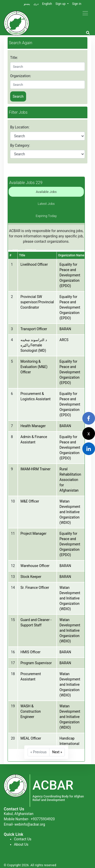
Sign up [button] (61, 4)
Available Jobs (46, 192)
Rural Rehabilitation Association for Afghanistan (70, 480)
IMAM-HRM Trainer (36, 469)
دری (36, 4)
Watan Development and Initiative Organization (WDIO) (70, 512)
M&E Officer (30, 501)
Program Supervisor (36, 663)
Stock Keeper (31, 577)
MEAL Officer (31, 738)
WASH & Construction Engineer (31, 711)
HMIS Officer (31, 652)
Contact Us (23, 839)
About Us (21, 844)
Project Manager (34, 533)
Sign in (77, 4)
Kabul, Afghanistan (19, 814)
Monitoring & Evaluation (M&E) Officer (34, 367)
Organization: (21, 76)
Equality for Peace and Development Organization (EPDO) (70, 275)
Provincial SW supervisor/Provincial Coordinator (37, 302)
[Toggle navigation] (85, 13)
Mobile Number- (29, 819)
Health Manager (33, 426)
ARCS (64, 340)
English (47, 4)
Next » (57, 752)
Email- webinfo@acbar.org (24, 824)
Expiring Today (46, 216)
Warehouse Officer (35, 566)
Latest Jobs (46, 204)
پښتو (27, 4)
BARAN (65, 329)
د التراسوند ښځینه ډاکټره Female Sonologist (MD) (34, 345)
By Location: (20, 127)
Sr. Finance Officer (35, 588)
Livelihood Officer (34, 264)
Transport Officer (34, 329)
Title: (14, 58)
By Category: (20, 145)
